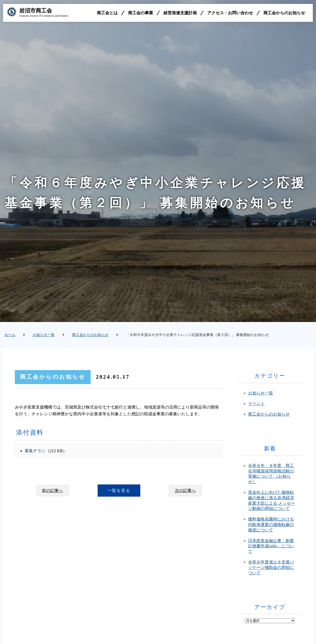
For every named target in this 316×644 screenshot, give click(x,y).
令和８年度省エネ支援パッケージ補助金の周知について (271, 567)
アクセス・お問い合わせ (230, 13)
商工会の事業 (141, 13)
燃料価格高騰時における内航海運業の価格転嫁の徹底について (271, 525)
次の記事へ (185, 491)
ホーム (10, 335)
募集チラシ (35, 451)
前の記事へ (53, 491)
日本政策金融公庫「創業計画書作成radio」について (271, 546)
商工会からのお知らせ (284, 13)
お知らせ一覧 (44, 335)
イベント (256, 403)
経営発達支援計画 (180, 13)
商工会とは (107, 13)
